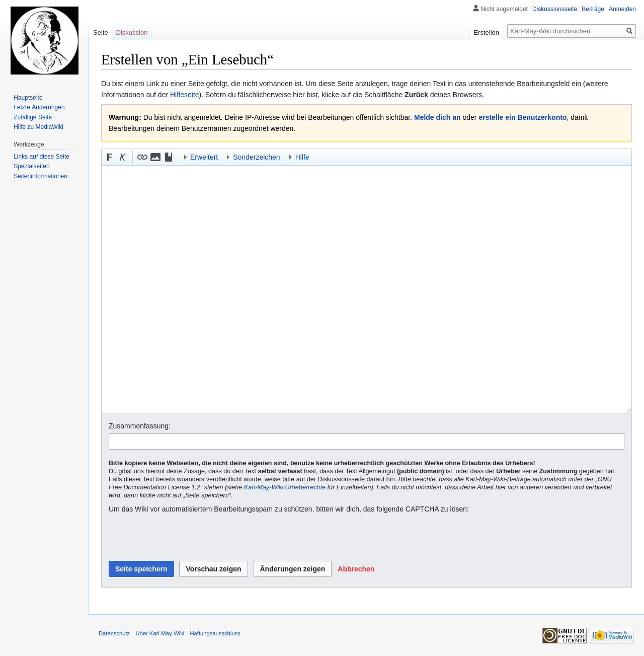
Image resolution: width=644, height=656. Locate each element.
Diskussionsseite (555, 9)
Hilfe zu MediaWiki (38, 127)
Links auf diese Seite (42, 157)
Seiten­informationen (41, 176)
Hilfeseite (185, 95)
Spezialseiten (31, 166)
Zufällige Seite (33, 117)
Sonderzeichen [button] (256, 157)
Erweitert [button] (204, 157)
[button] (110, 157)
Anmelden (622, 9)
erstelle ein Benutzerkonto (522, 117)
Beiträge (593, 9)
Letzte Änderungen (39, 107)
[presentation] (185, 538)
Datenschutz (114, 633)
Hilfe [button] (302, 157)
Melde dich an (437, 117)
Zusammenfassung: (140, 426)
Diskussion (132, 32)
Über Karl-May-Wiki (160, 633)
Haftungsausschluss (215, 633)
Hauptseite (28, 98)
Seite (101, 32)
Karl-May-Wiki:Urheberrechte (285, 487)
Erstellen (486, 32)
